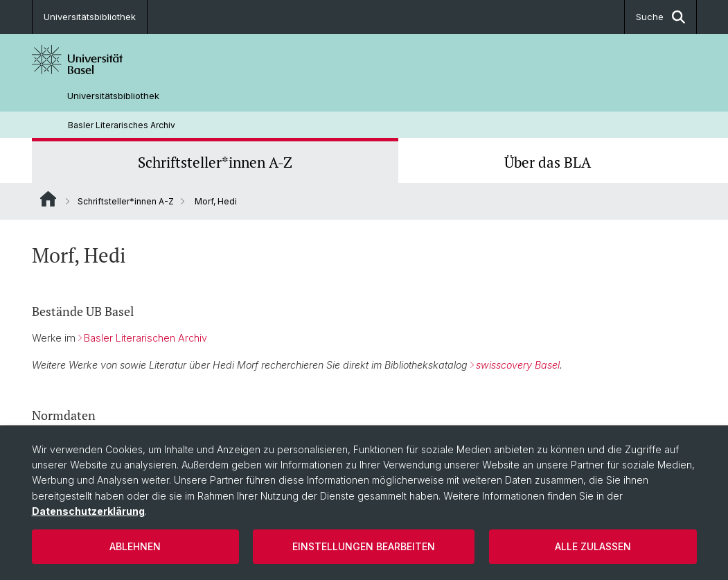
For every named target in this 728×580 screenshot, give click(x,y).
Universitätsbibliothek (90, 17)
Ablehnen (135, 546)
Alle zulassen (593, 546)
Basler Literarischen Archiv (145, 339)
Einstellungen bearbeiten (364, 546)
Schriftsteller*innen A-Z (215, 162)
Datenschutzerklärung (88, 511)
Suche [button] (660, 17)
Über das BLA (548, 162)
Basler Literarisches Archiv (122, 125)
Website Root (48, 199)
